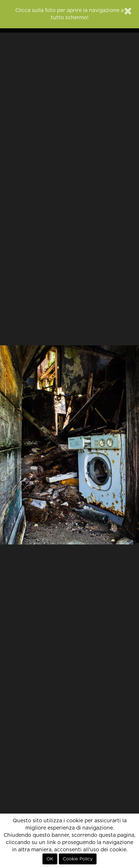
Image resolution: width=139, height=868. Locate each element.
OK (50, 859)
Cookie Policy (78, 859)
